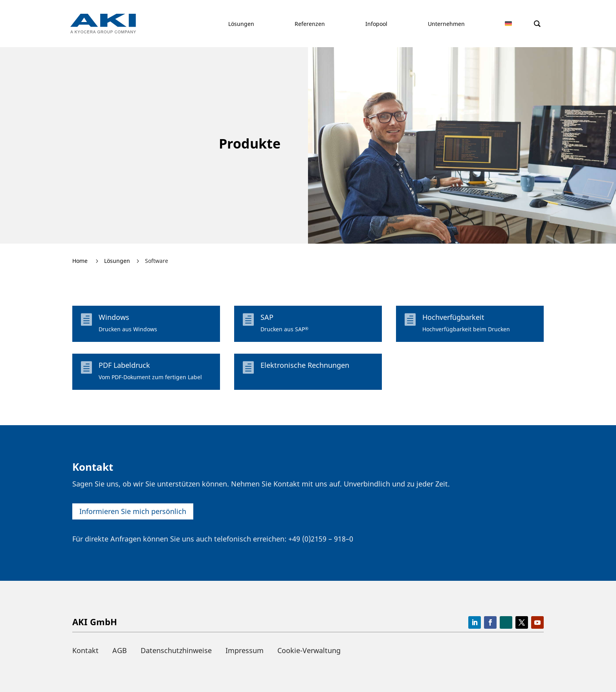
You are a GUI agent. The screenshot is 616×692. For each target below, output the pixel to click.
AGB (120, 650)
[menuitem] (513, 24)
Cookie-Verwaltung (309, 650)
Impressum (245, 650)
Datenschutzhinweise (176, 650)
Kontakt (85, 650)
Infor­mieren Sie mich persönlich (133, 511)
